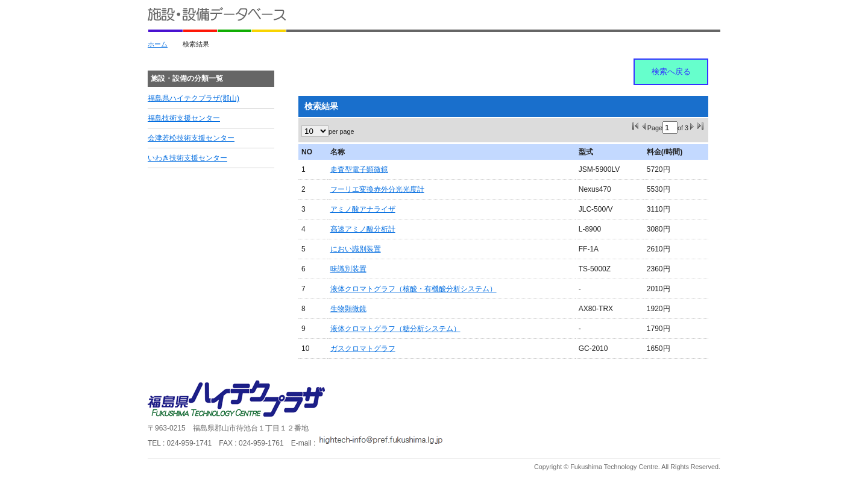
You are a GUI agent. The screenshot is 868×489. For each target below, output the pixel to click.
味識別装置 (348, 269)
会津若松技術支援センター (191, 138)
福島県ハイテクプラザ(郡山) (193, 98)
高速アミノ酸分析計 (363, 229)
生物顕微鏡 (348, 309)
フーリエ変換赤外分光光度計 (377, 189)
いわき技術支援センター (187, 158)
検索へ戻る (671, 71)
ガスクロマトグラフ (363, 349)
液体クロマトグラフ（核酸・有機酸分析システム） (414, 289)
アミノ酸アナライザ (363, 209)
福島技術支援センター (184, 118)
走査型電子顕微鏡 (359, 169)
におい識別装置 (356, 249)
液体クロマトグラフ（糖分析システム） (395, 329)
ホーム (158, 44)
